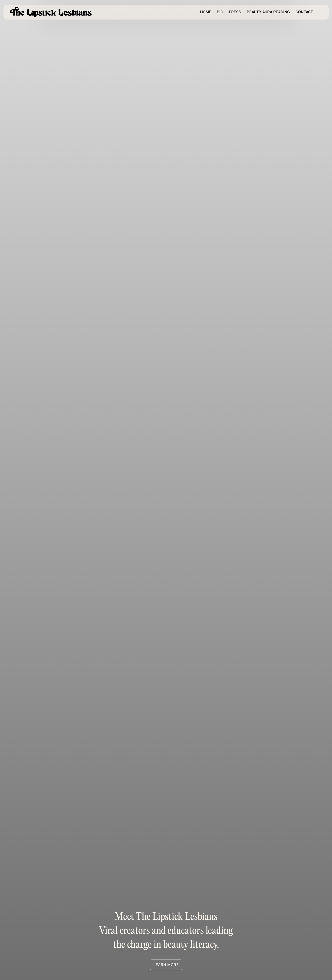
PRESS (235, 12)
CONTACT (304, 12)
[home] (51, 12)
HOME (206, 12)
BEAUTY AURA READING (268, 12)
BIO (220, 12)
